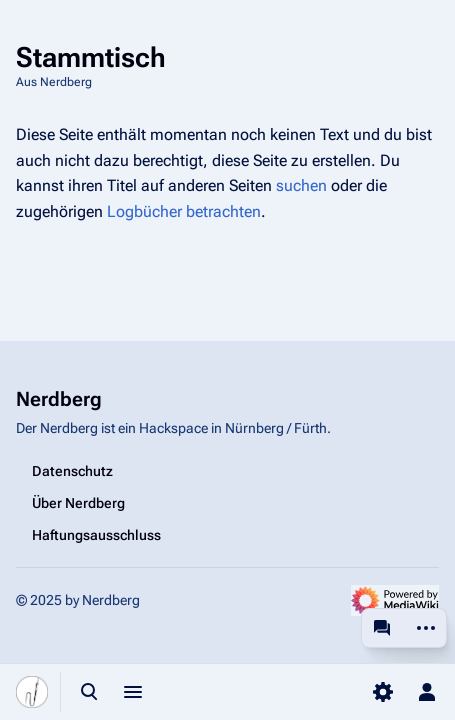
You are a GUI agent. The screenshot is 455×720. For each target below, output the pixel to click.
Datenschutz (72, 471)
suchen (301, 185)
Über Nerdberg (78, 503)
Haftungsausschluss (96, 535)
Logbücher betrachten (184, 211)
